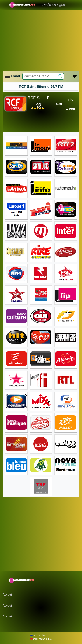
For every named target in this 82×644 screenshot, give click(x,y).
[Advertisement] (41, 35)
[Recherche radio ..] (43, 76)
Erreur (70, 108)
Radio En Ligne (54, 5)
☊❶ (59, 104)
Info (70, 99)
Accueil (8, 594)
